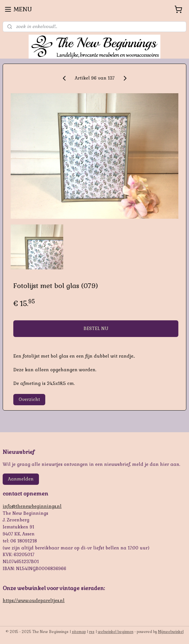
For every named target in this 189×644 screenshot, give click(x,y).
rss (92, 632)
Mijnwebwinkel (171, 632)
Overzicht (29, 399)
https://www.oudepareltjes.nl (34, 601)
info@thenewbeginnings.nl (32, 506)
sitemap (79, 632)
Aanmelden (21, 479)
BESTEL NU (96, 329)
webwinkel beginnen (116, 632)
